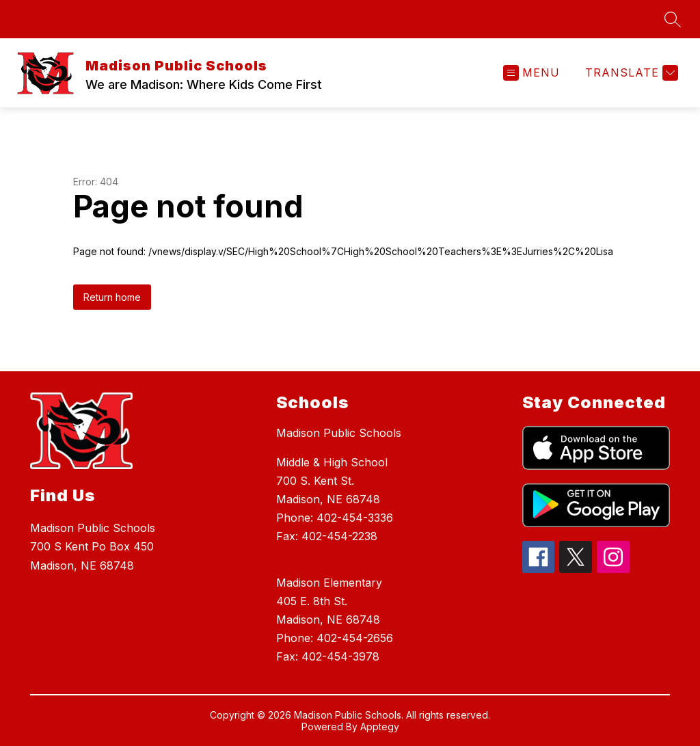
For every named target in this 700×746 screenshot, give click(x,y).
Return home (112, 297)
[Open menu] (531, 73)
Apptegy (380, 727)
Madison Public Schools (339, 433)
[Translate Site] (630, 73)
